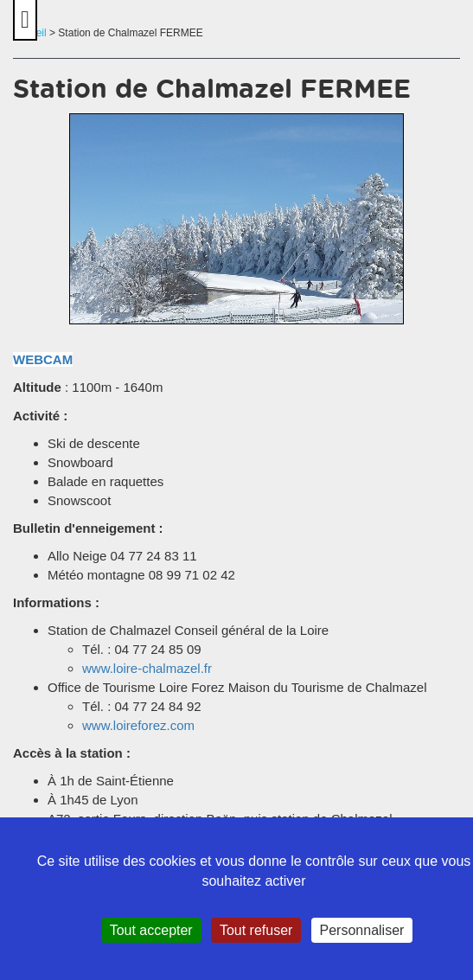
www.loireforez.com (138, 725)
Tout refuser (256, 930)
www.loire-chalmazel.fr (147, 668)
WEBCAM (43, 359)
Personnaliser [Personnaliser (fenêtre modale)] (362, 930)
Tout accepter (151, 930)
